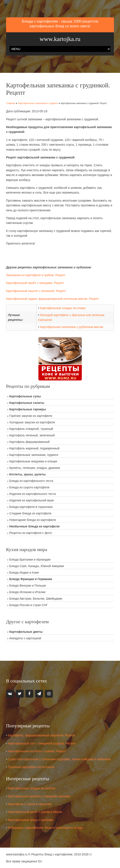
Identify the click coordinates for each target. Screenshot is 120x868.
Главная (11, 103)
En (40, 861)
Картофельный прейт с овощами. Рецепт (35, 283)
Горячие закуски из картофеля (31, 416)
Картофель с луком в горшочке (30, 804)
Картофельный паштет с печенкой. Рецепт (36, 291)
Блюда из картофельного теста (31, 481)
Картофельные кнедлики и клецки (33, 461)
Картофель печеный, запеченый (32, 435)
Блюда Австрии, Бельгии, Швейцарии (36, 599)
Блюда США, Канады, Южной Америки (37, 566)
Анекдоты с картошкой (25, 638)
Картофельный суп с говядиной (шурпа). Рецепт (42, 743)
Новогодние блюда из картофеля (33, 520)
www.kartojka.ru (60, 39)
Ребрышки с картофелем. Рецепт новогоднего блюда (45, 828)
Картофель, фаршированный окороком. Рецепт (41, 735)
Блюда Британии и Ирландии (30, 560)
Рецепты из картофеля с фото (31, 533)
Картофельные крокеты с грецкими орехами (39, 796)
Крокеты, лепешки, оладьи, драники (35, 468)
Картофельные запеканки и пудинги (38, 103)
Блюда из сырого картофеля (29, 487)
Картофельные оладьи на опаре (63, 308)
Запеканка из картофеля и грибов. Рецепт (36, 275)
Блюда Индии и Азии (24, 573)
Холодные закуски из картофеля (32, 422)
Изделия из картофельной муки (32, 500)
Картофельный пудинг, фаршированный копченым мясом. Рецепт (53, 299)
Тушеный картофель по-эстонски (31, 767)
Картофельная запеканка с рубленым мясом (72, 327)
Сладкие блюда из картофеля (30, 513)
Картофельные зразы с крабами (30, 820)
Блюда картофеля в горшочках (31, 507)
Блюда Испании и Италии (27, 592)
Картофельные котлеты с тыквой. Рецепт (37, 751)
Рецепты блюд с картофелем (52, 854)
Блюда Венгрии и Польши (28, 586)
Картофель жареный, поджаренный (34, 448)
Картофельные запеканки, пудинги (34, 455)
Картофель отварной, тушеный (31, 429)
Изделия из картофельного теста (33, 494)
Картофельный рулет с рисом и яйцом (35, 812)
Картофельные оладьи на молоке (32, 788)
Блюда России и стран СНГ (29, 605)
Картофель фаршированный (30, 442)
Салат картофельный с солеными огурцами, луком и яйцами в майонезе (59, 759)
